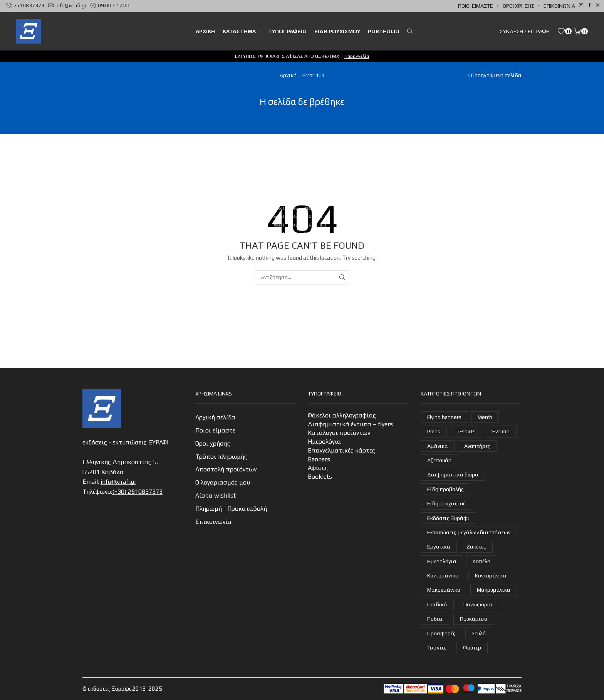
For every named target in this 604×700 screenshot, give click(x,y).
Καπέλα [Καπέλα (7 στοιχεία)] (482, 561)
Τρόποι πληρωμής (221, 457)
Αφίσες (318, 468)
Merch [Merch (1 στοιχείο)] (485, 417)
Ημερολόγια (324, 442)
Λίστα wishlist (216, 496)
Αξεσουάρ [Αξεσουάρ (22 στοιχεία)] (439, 460)
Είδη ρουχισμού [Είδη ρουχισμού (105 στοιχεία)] (446, 503)
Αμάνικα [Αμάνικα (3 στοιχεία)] (438, 446)
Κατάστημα (242, 31)
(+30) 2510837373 (137, 492)
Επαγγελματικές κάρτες (341, 450)
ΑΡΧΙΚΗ (205, 31)
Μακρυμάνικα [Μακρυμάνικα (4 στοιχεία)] (444, 590)
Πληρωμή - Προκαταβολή (231, 509)
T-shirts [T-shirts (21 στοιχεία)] (466, 431)
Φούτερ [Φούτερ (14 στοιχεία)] (472, 648)
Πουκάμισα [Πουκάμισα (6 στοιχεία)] (474, 619)
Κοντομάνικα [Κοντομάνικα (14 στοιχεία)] (491, 575)
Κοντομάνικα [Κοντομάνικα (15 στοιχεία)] (443, 575)
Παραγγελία (357, 56)
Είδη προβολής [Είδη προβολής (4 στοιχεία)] (445, 489)
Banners (319, 459)
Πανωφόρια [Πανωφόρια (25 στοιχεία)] (478, 604)
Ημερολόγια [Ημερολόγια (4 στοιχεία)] (442, 561)
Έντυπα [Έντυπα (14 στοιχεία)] (501, 431)
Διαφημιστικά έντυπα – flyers (350, 424)
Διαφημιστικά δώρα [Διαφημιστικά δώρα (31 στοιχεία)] (453, 475)
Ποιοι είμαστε (476, 6)
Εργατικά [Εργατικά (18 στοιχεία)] (439, 547)
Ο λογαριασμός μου (223, 482)
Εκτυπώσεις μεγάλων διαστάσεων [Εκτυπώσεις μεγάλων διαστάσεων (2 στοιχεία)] (469, 532)
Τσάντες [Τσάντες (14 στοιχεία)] (437, 648)
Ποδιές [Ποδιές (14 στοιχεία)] (435, 619)
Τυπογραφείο (287, 31)
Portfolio (384, 31)
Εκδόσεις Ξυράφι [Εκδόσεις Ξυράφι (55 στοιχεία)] (448, 518)
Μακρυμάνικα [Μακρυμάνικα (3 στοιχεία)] (494, 590)
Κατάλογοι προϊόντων (339, 433)
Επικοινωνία (559, 6)
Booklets (320, 477)
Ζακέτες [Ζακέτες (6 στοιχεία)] (476, 547)
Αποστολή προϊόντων (226, 469)
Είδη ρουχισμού (337, 31)
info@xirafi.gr (118, 482)
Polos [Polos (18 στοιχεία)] (434, 431)
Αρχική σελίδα (215, 417)
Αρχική (288, 75)
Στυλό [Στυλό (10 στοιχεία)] (479, 633)
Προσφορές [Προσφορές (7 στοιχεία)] (441, 633)
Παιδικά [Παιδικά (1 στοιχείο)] (437, 604)
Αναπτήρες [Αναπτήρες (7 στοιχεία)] (477, 446)
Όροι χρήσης (518, 6)
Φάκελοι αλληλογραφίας (342, 415)
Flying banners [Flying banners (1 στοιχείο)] (444, 417)
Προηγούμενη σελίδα (496, 75)
